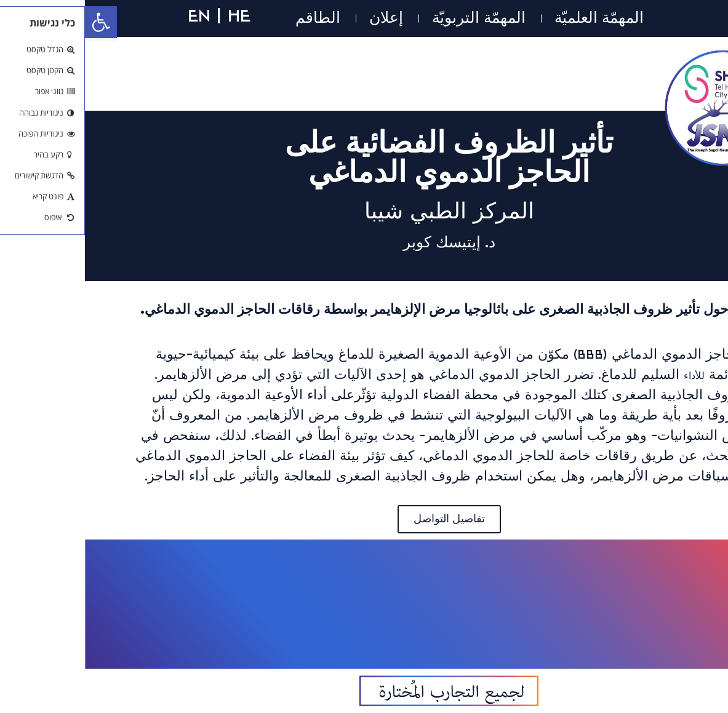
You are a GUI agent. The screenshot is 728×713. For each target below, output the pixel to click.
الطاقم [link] (233, 18)
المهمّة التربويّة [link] (394, 18)
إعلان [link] (301, 18)
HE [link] (154, 15)
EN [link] (114, 15)
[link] (16, 22)
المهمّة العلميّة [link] (514, 18)
